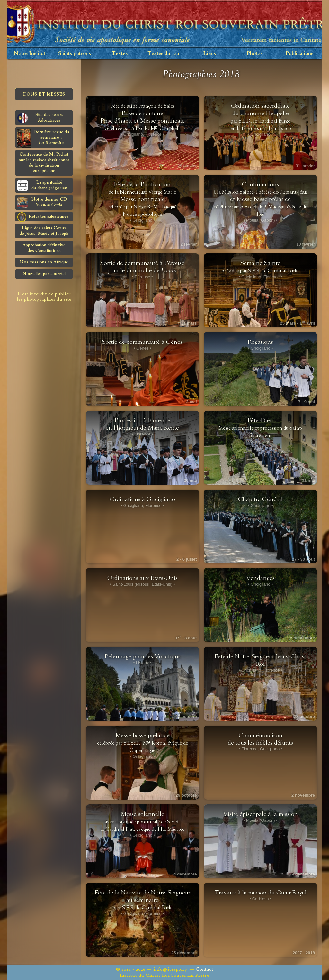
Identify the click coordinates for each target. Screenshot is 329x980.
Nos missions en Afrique (44, 262)
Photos (255, 54)
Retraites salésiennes (43, 217)
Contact (205, 969)
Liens (210, 54)
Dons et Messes (44, 94)
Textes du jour (164, 54)
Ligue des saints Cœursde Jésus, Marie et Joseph (44, 231)
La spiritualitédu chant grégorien (42, 185)
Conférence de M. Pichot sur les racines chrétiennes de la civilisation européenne (44, 163)
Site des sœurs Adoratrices (40, 118)
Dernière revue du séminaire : (43, 138)
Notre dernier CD (42, 202)
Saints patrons (75, 54)
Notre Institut (30, 54)
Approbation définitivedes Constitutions (44, 248)
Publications (299, 54)
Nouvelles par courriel (44, 274)
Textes (120, 54)
